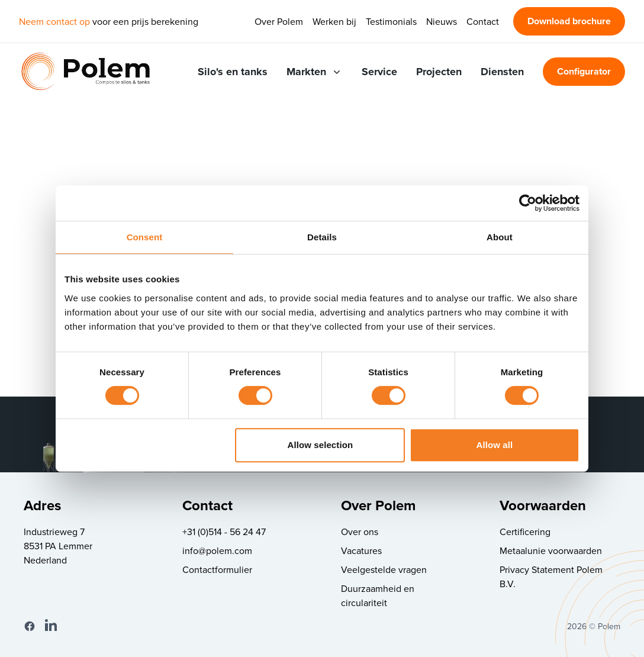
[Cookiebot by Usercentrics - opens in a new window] (528, 203)
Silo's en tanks (233, 72)
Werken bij (334, 21)
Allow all (495, 445)
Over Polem (279, 21)
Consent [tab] (145, 237)
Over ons (360, 532)
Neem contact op (54, 21)
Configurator (584, 71)
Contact (483, 21)
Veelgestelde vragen (384, 569)
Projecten (439, 72)
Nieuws (442, 21)
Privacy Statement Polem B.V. (551, 577)
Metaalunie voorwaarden (551, 550)
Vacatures (361, 550)
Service (379, 72)
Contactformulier (217, 569)
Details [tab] (322, 237)
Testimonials (391, 21)
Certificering (525, 532)
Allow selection (321, 445)
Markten (315, 72)
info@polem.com (217, 550)
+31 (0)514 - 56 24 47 (224, 532)
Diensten (502, 72)
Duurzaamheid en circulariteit (378, 595)
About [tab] (500, 237)
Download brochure (569, 21)
